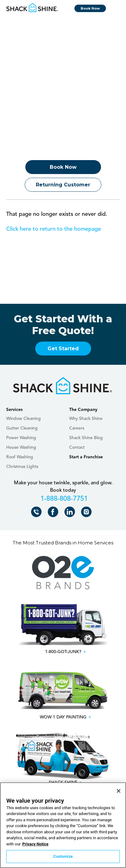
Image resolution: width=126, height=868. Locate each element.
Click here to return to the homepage (54, 229)
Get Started (63, 349)
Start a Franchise (86, 457)
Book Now (90, 8)
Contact (77, 447)
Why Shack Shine (86, 419)
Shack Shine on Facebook (54, 513)
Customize (63, 856)
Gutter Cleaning (22, 428)
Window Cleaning (23, 419)
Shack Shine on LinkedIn (71, 513)
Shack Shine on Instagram (88, 513)
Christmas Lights (22, 467)
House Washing (21, 447)
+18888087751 (63, 500)
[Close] (119, 791)
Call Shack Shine (38, 513)
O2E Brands (63, 573)
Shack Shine (32, 8)
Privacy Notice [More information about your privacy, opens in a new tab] (35, 844)
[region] (63, 825)
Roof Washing (20, 457)
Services (14, 410)
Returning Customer (63, 185)
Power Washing (21, 438)
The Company (83, 410)
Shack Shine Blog (86, 438)
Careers (77, 428)
